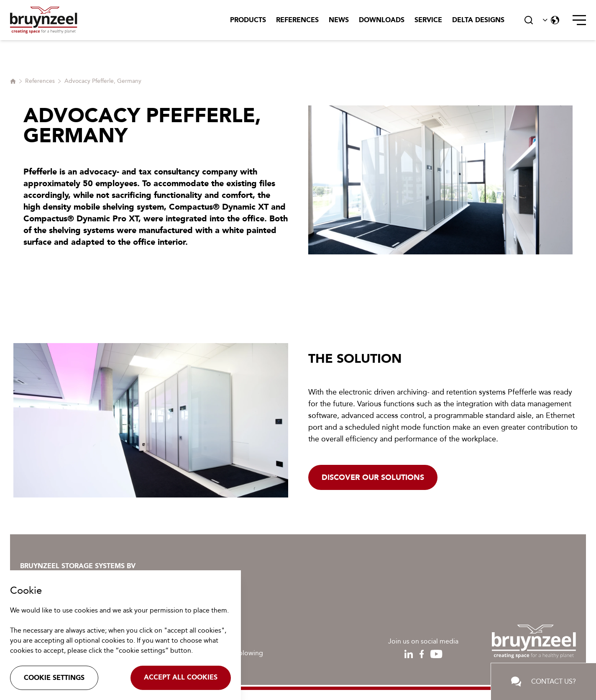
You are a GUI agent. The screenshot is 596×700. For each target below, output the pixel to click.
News (339, 20)
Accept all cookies (181, 677)
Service (428, 20)
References (297, 20)
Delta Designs (478, 20)
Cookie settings (54, 678)
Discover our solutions (373, 477)
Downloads (382, 20)
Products (248, 20)
